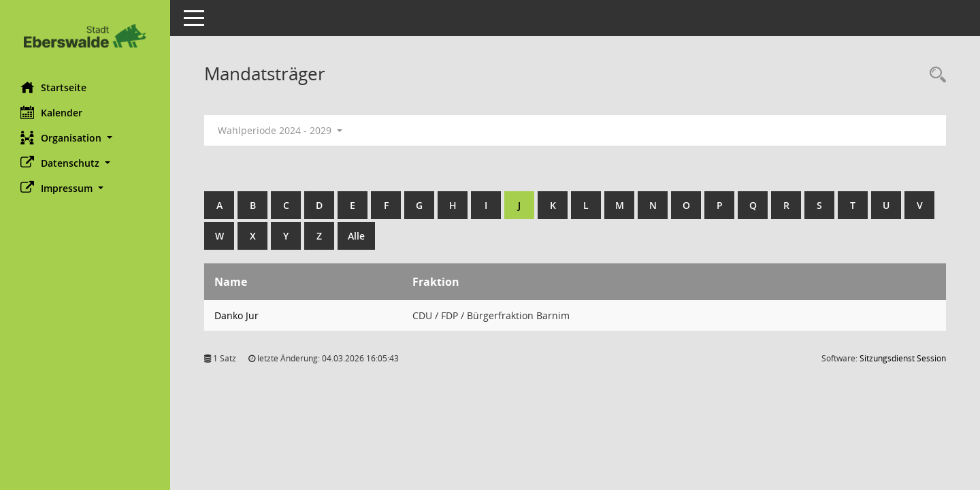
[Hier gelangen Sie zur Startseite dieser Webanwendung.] (85, 36)
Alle (356, 236)
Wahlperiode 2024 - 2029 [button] (280, 130)
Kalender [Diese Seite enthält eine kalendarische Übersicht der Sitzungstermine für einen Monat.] (51, 112)
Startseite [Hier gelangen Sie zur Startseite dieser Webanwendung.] (53, 87)
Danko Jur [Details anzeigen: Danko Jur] (236, 315)
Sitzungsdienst (903, 358)
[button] (85, 138)
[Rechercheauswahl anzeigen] (934, 75)
